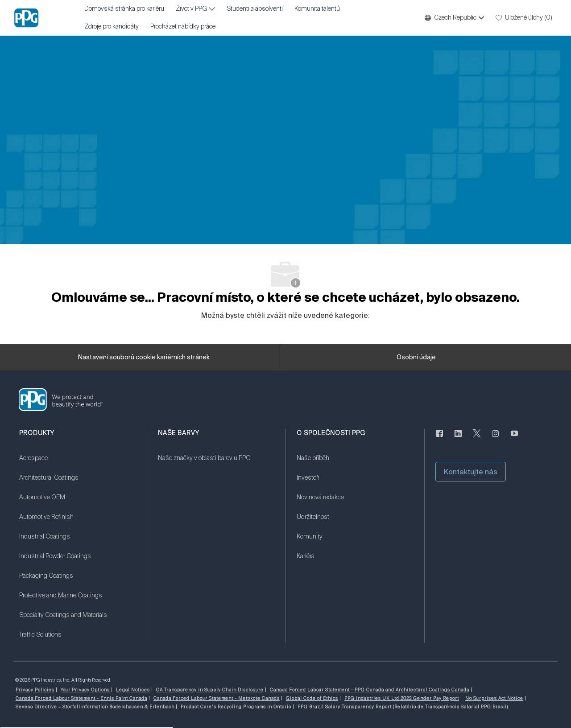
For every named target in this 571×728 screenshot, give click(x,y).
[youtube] (514, 439)
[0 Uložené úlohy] (524, 18)
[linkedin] (458, 439)
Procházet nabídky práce (183, 27)
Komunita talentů (317, 9)
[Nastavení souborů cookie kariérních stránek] (144, 358)
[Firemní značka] (26, 18)
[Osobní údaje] (416, 358)
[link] (77, 464)
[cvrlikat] (477, 439)
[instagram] (496, 439)
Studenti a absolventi (255, 9)
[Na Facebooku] (439, 439)
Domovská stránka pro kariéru (124, 9)
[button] (454, 18)
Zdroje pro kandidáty (112, 27)
